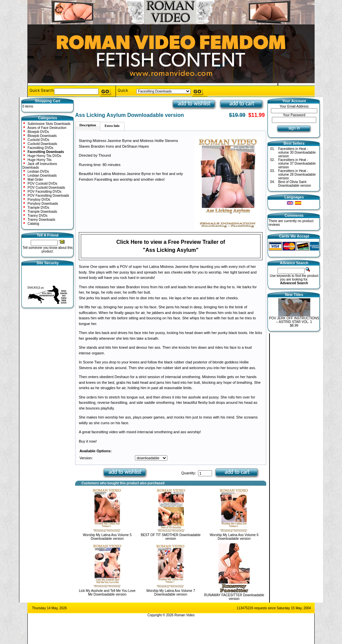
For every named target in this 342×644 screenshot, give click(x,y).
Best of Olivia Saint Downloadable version (295, 184)
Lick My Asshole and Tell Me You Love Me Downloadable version (107, 593)
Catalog (33, 224)
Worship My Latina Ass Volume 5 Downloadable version (107, 537)
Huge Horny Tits (40, 160)
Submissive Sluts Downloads (49, 124)
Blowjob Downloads (42, 136)
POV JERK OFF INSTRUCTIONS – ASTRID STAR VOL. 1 (294, 320)
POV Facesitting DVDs (45, 192)
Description (88, 125)
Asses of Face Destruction (47, 128)
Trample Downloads (42, 212)
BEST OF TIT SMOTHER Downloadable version (171, 537)
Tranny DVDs (37, 216)
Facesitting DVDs (41, 148)
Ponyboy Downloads (43, 204)
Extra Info (112, 126)
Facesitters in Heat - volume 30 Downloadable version (297, 152)
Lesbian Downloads (42, 176)
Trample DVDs (38, 208)
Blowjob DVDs (38, 132)
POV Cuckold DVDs (43, 184)
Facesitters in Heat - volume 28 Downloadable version (297, 175)
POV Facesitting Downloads (49, 196)
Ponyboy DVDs (39, 200)
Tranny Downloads (41, 220)
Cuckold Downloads (42, 144)
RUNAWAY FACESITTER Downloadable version (234, 597)
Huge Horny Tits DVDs (45, 156)
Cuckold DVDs (39, 140)
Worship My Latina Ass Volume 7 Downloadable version (171, 593)
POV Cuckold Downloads (46, 188)
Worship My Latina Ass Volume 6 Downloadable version (234, 537)
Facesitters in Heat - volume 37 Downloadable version (297, 164)
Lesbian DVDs (38, 172)
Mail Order (36, 180)
